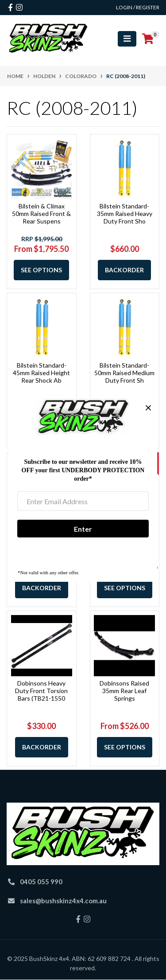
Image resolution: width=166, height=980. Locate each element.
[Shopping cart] (148, 39)
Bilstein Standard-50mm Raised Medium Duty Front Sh (124, 373)
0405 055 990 (41, 882)
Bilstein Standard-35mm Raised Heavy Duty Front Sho (125, 214)
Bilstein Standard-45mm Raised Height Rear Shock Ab (41, 373)
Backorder (124, 270)
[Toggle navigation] (127, 39)
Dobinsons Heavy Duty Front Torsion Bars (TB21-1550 (41, 691)
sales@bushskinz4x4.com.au (63, 901)
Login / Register (138, 7)
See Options (41, 270)
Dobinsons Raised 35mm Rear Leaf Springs (124, 691)
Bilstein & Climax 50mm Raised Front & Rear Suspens (41, 214)
